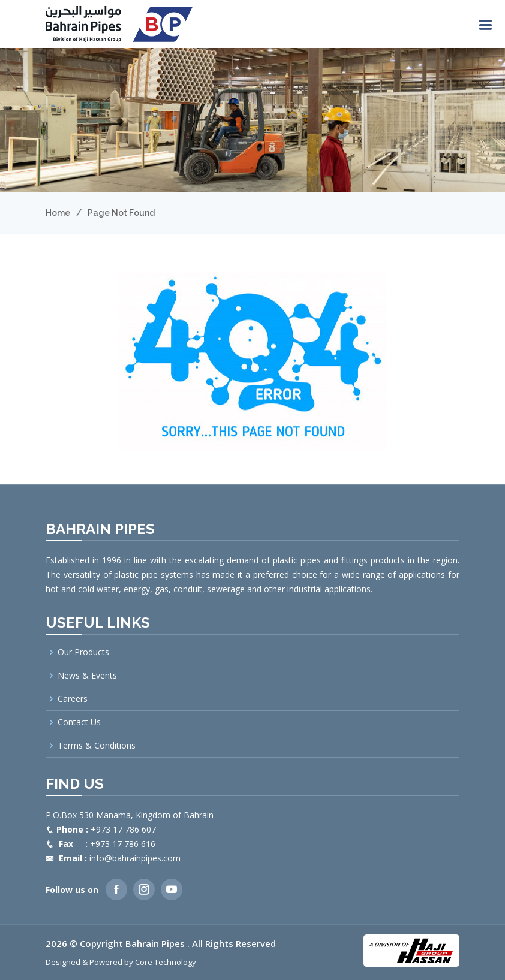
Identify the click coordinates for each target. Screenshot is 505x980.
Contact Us (79, 722)
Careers (73, 699)
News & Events (87, 676)
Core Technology (166, 962)
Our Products (83, 652)
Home (58, 213)
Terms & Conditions (97, 746)
